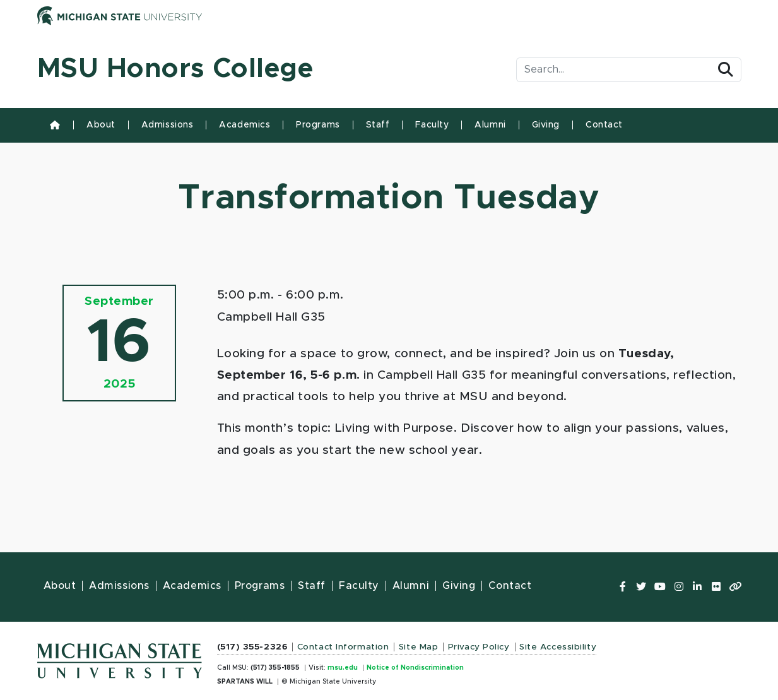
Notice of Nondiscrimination (415, 668)
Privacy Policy (479, 647)
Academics (245, 125)
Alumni (490, 125)
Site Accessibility (558, 647)
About (101, 125)
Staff (378, 125)
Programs (318, 125)
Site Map (418, 647)
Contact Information (343, 647)
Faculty (432, 125)
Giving (546, 125)
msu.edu (343, 668)
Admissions (168, 125)
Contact (604, 125)
